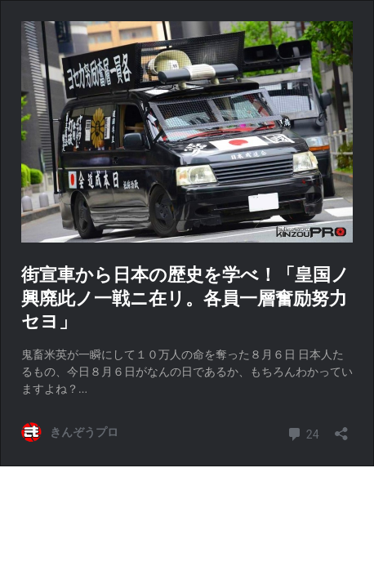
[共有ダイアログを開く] (341, 428)
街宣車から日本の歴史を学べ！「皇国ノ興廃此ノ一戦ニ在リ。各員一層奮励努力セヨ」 (185, 298)
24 (303, 432)
